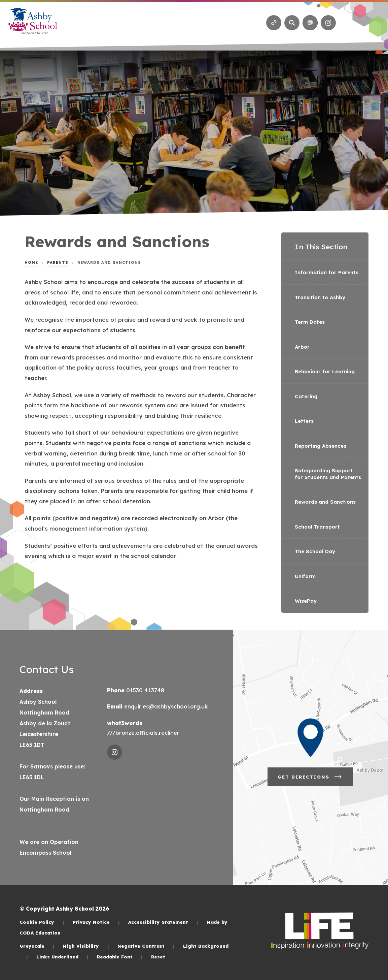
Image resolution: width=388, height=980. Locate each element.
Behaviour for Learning (325, 371)
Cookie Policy (42, 922)
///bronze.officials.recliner (143, 733)
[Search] (292, 23)
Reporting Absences (321, 446)
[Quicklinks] (274, 23)
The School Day (315, 551)
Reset (158, 957)
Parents (58, 262)
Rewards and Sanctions (325, 502)
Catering (306, 396)
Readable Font (120, 957)
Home (31, 262)
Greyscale (37, 946)
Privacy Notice (96, 922)
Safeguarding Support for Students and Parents (328, 474)
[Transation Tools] (310, 23)
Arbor (302, 347)
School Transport (317, 527)
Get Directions (310, 777)
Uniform (305, 576)
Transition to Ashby (320, 297)
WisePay (306, 601)
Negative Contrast (146, 946)
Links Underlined (62, 957)
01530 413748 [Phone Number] (144, 690)
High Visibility (86, 946)
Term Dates (310, 322)
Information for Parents (327, 272)
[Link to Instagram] (328, 23)
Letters (304, 421)
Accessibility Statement (163, 922)
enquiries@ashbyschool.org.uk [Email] (165, 706)
